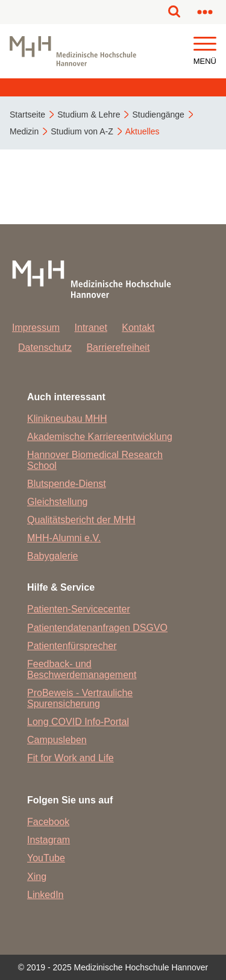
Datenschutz (45, 347)
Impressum (36, 328)
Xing (37, 877)
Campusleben (57, 740)
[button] (205, 44)
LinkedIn (46, 895)
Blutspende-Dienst (67, 484)
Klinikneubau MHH (67, 419)
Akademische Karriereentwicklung (100, 437)
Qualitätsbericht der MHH (81, 520)
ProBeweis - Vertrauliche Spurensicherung (80, 698)
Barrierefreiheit (118, 347)
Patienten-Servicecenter (79, 609)
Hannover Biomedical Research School (95, 460)
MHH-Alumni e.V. (64, 538)
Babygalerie (53, 556)
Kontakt (138, 328)
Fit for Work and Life (71, 758)
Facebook (48, 822)
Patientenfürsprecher (72, 646)
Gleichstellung (58, 502)
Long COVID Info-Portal (78, 722)
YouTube (46, 858)
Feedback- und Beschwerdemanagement (82, 669)
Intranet (91, 328)
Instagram (49, 840)
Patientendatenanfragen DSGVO (97, 628)
